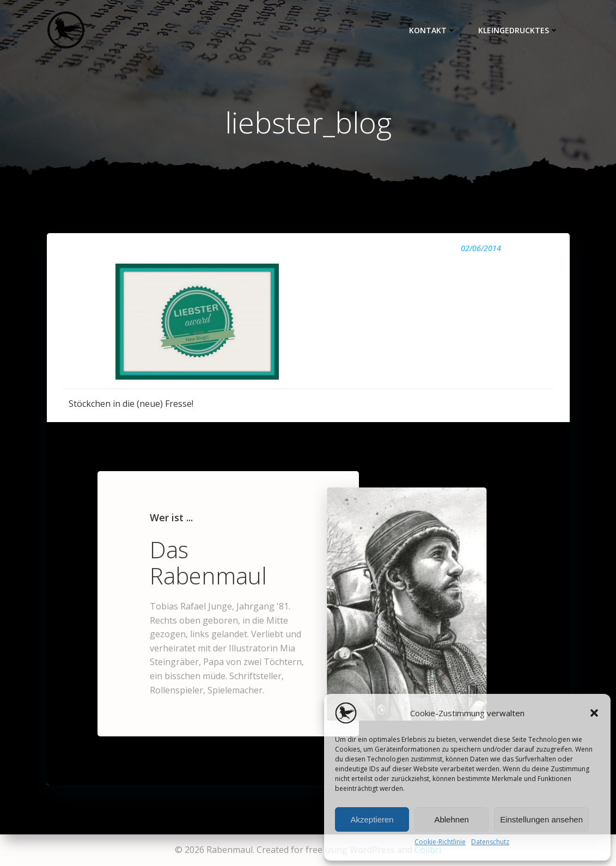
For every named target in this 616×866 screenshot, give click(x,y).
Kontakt (433, 30)
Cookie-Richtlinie (440, 842)
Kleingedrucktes (519, 30)
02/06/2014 (481, 248)
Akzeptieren (372, 819)
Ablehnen (451, 819)
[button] (594, 713)
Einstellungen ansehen (541, 819)
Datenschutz (490, 842)
